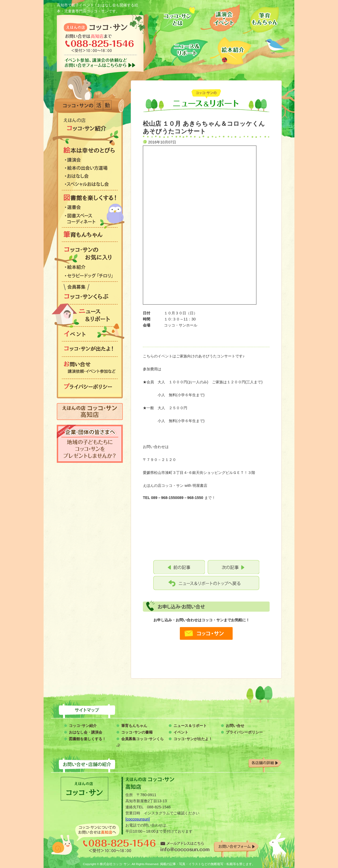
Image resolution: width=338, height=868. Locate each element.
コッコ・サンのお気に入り (90, 254)
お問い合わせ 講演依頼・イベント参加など (90, 367)
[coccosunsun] (138, 819)
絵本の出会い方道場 (90, 169)
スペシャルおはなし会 (90, 185)
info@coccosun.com (185, 846)
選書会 (90, 208)
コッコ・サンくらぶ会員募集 (90, 293)
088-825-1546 (119, 846)
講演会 (90, 161)
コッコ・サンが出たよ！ (90, 349)
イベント (90, 334)
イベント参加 (100, 63)
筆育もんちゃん (261, 19)
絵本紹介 (231, 51)
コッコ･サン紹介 (83, 726)
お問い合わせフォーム (236, 846)
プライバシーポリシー (90, 386)
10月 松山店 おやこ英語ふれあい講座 (179, 567)
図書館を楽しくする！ (90, 198)
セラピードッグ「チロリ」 (90, 276)
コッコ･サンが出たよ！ (193, 739)
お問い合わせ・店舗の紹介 (169, 763)
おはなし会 (90, 177)
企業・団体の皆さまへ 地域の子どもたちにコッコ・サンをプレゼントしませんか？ (90, 444)
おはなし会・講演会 (86, 732)
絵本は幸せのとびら (90, 150)
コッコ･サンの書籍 (137, 732)
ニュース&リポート (90, 315)
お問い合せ (235, 726)
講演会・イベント (220, 19)
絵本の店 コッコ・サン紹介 (90, 125)
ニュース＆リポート (189, 51)
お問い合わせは (100, 45)
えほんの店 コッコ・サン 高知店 (90, 412)
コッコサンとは (175, 19)
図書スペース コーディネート (90, 220)
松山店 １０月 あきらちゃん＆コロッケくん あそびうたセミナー (233, 567)
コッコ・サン (96, 27)
